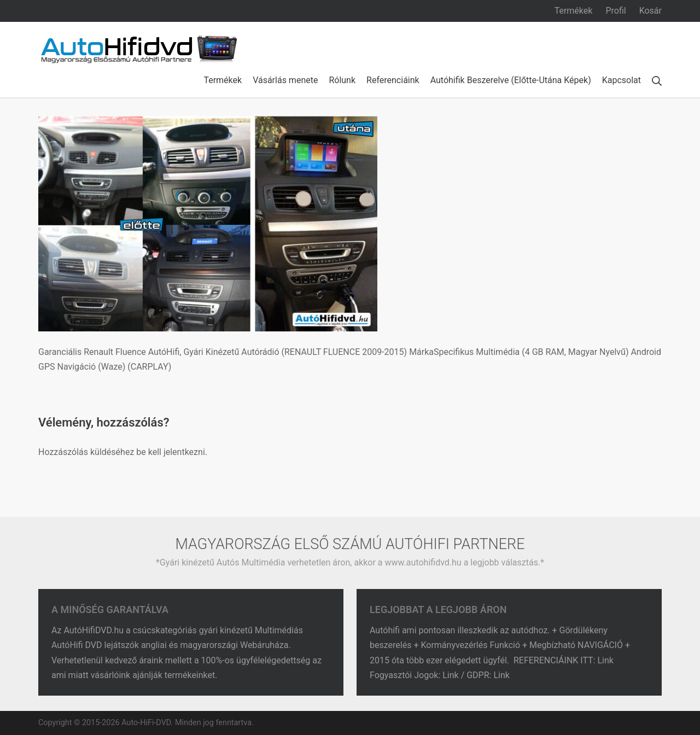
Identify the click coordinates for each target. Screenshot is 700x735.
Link (607, 660)
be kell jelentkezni (170, 452)
